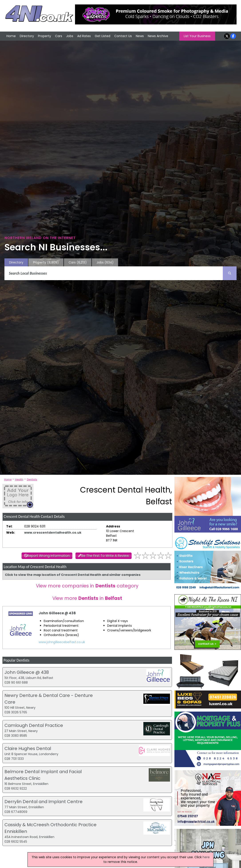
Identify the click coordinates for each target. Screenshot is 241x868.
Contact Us (123, 36)
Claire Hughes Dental (28, 748)
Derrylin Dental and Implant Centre (43, 802)
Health (19, 479)
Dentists (32, 479)
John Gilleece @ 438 (57, 613)
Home (11, 36)
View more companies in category (87, 586)
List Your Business (197, 36)
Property (44, 36)
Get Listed (103, 36)
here (206, 857)
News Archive (158, 36)
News (140, 36)
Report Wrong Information (48, 556)
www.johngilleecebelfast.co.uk (62, 642)
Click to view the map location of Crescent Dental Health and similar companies (73, 575)
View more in (87, 598)
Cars (59, 36)
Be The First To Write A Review (105, 556)
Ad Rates (84, 36)
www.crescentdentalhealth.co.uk (53, 533)
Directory (27, 36)
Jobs (70, 36)
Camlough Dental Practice (34, 725)
